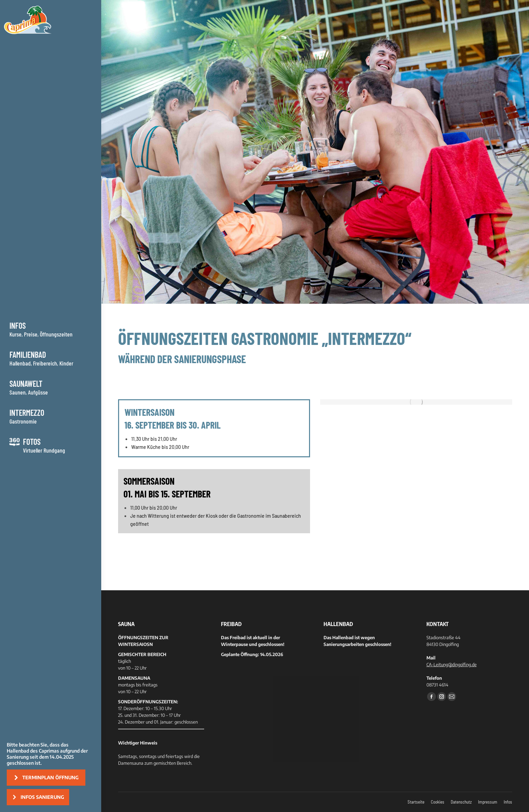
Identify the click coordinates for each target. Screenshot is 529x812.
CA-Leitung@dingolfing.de (452, 665)
